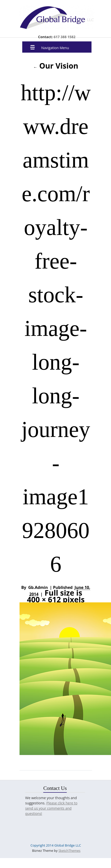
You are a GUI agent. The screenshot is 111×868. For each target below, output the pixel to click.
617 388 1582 (64, 37)
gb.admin (38, 587)
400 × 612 (44, 600)
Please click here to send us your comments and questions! (51, 808)
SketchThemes (69, 851)
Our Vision (56, 66)
